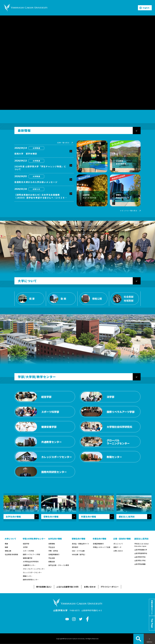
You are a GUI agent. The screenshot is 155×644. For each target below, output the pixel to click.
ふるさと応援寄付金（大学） (68, 587)
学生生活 (52, 547)
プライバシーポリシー (110, 587)
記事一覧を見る (64, 143)
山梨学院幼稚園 (140, 564)
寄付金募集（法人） (44, 587)
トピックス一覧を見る (129, 211)
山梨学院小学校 (140, 560)
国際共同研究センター (31, 580)
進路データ (117, 547)
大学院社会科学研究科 (31, 562)
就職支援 (52, 562)
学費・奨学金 (53, 551)
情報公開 (8, 551)
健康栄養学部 (28, 558)
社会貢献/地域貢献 (11, 554)
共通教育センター (29, 565)
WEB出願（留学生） (79, 554)
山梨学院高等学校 (141, 553)
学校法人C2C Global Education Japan (141, 545)
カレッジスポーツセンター (32, 572)
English (146, 8)
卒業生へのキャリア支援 (102, 547)
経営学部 (26, 544)
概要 (6, 544)
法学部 (25, 547)
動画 (6, 547)
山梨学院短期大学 (141, 550)
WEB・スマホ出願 (78, 551)
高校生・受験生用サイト (81, 544)
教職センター (28, 576)
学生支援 (52, 558)
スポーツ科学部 (28, 551)
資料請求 (75, 547)
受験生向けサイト (152, 607)
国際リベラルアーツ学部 (31, 554)
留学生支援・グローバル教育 (59, 565)
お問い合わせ (118, 551)
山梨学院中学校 (140, 557)
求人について (118, 544)
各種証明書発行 (54, 554)
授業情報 (52, 544)
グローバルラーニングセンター (34, 569)
